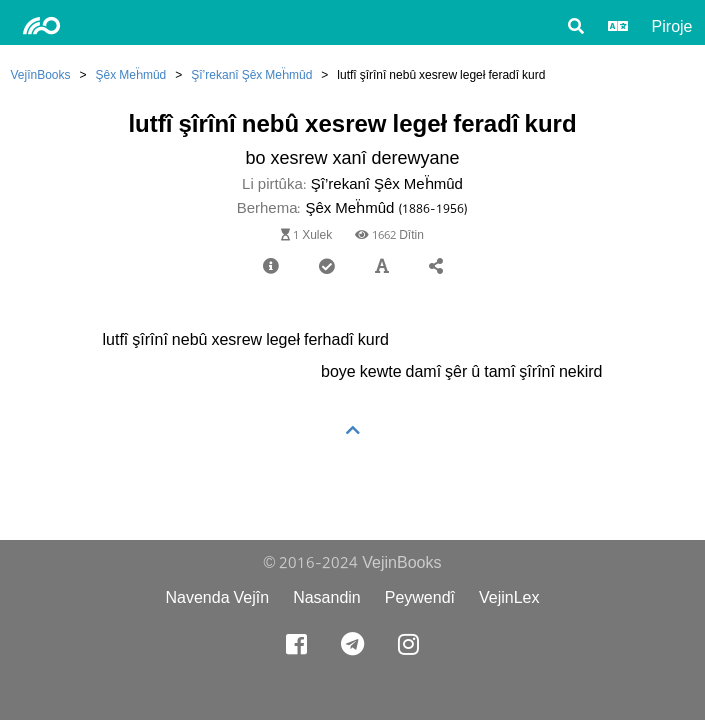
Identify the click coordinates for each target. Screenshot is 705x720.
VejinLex (509, 597)
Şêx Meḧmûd (131, 74)
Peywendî (420, 597)
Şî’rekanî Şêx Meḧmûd (251, 74)
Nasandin (327, 597)
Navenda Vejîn (217, 597)
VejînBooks (41, 74)
